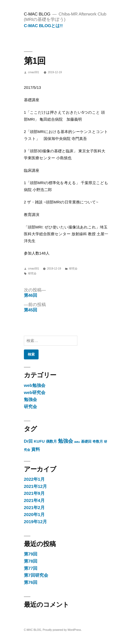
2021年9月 (34, 493)
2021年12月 (36, 486)
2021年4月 (34, 500)
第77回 (31, 568)
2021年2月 (34, 508)
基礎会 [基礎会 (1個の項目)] (77, 442)
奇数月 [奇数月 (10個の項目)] (98, 441)
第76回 (31, 582)
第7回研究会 (36, 575)
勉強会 (30, 399)
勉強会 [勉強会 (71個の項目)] (66, 441)
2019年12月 (36, 522)
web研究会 (35, 393)
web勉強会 (35, 385)
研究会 (73, 269)
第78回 (31, 561)
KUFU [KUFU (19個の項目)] (39, 441)
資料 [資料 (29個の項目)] (36, 449)
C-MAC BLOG (37, 14)
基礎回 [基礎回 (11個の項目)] (86, 441)
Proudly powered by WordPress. (62, 630)
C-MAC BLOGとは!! (43, 26)
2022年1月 (34, 479)
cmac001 (34, 72)
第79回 (31, 554)
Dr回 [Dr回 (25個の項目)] (28, 441)
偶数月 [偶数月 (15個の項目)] (51, 441)
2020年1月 (34, 515)
